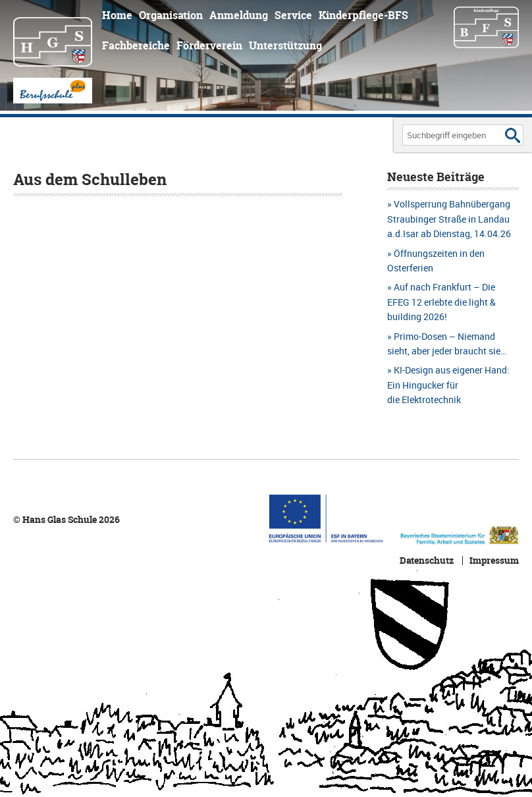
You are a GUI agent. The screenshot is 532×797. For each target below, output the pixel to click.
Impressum (494, 561)
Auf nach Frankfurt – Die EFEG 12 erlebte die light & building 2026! (441, 302)
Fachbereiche (136, 45)
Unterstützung (285, 45)
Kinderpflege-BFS (363, 15)
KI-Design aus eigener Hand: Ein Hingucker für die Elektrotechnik (448, 385)
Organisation (171, 15)
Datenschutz (427, 561)
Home (117, 15)
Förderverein (209, 45)
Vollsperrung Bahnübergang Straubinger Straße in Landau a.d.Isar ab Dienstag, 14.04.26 (449, 219)
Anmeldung (239, 15)
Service (293, 15)
